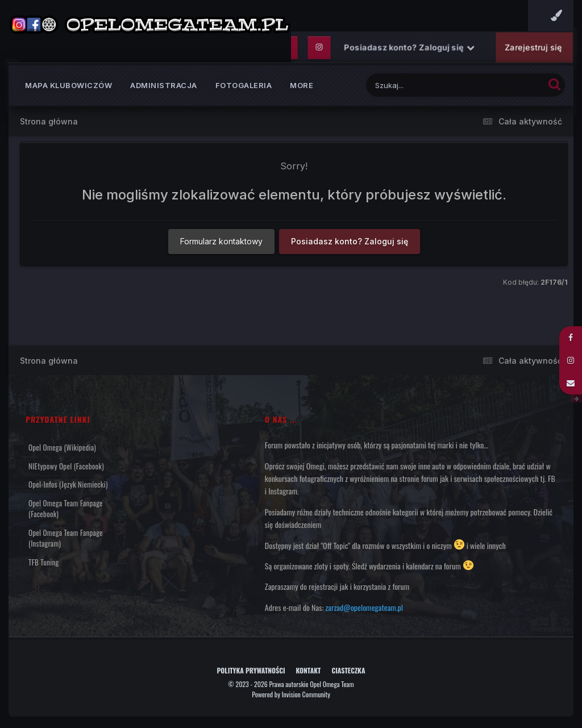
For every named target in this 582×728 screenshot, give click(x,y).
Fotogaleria (244, 85)
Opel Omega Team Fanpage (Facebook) (66, 509)
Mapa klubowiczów (68, 85)
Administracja (164, 85)
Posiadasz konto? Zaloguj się (409, 47)
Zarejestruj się (533, 47)
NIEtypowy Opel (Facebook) (66, 466)
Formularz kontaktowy (221, 241)
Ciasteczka (348, 670)
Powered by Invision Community (291, 694)
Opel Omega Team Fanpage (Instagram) (66, 538)
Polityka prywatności (251, 670)
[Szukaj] (427, 85)
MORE (302, 85)
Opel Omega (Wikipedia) (62, 447)
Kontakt (309, 670)
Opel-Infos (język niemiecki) (68, 484)
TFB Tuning (43, 562)
